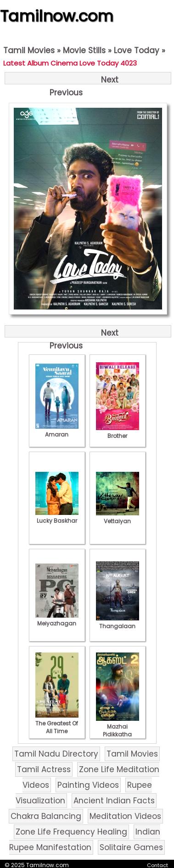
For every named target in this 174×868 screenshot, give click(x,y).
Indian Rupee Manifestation (85, 840)
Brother (118, 432)
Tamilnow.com (57, 16)
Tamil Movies (29, 50)
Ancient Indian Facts (114, 801)
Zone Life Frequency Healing (71, 832)
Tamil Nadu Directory (56, 754)
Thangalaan (118, 622)
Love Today (137, 50)
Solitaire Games (131, 847)
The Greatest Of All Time (57, 723)
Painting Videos (88, 785)
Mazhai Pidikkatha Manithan (118, 730)
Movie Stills (84, 50)
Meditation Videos (125, 816)
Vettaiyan (118, 517)
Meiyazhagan (57, 619)
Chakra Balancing (46, 816)
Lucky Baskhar (57, 517)
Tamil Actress (44, 769)
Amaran (57, 431)
